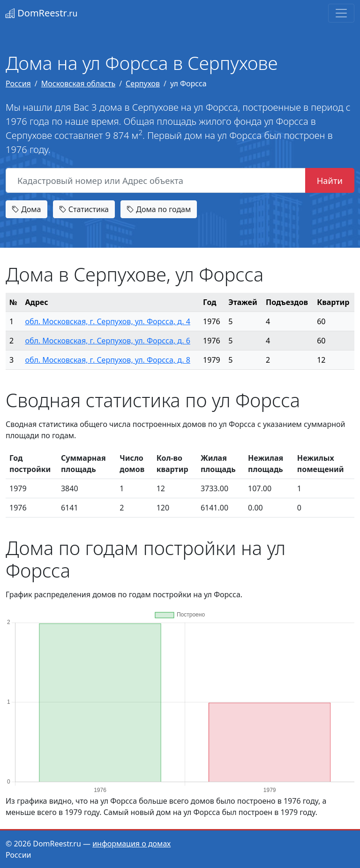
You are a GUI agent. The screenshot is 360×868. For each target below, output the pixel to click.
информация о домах (131, 844)
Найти (330, 180)
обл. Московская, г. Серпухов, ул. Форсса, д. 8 (108, 360)
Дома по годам (159, 209)
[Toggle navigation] (341, 13)
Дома (26, 209)
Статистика (84, 209)
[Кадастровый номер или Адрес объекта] (156, 181)
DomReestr (41, 13)
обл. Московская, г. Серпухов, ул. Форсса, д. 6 (108, 341)
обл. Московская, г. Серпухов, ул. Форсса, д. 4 (108, 321)
